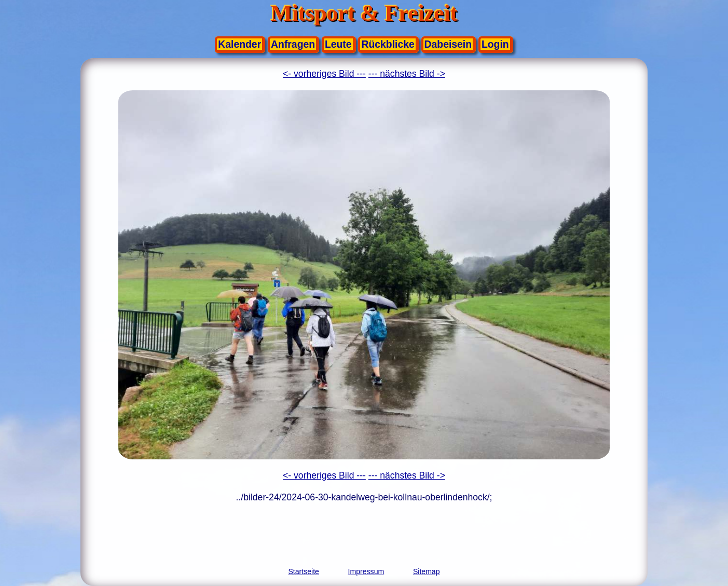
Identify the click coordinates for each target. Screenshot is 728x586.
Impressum (366, 571)
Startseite (303, 571)
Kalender (239, 44)
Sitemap (427, 571)
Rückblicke (388, 44)
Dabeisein (448, 44)
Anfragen (293, 44)
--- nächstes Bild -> (407, 74)
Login (495, 44)
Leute (338, 44)
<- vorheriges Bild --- (324, 74)
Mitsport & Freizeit (364, 13)
